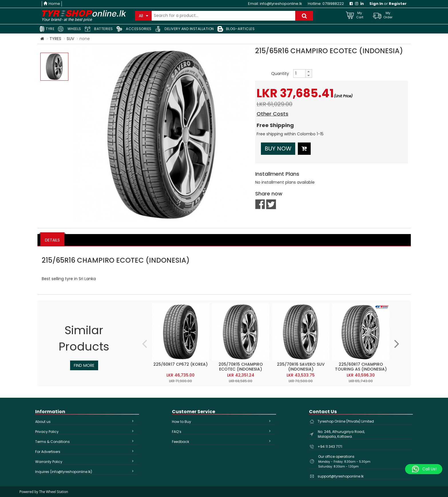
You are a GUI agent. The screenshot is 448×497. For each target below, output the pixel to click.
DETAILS (52, 240)
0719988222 (333, 4)
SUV (70, 39)
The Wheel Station (54, 492)
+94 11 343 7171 (330, 446)
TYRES (55, 39)
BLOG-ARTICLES (236, 29)
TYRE (47, 29)
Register (398, 4)
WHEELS (70, 29)
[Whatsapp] (424, 469)
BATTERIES (99, 29)
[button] (308, 72)
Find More (84, 365)
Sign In (376, 4)
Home (52, 4)
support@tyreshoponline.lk (341, 476)
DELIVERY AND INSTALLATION (185, 29)
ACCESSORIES (134, 29)
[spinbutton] (300, 74)
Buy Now (278, 148)
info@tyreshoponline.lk (281, 4)
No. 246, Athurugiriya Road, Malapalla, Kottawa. (341, 434)
